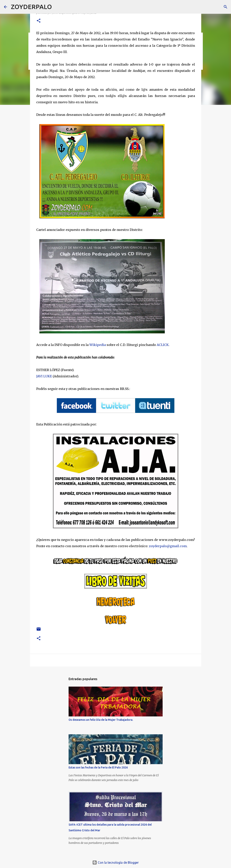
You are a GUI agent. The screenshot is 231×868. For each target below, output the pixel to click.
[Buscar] (57, 7)
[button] (39, 21)
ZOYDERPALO (31, 7)
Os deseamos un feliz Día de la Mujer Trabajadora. (101, 720)
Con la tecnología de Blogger (115, 863)
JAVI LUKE (44, 376)
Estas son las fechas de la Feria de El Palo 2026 (98, 767)
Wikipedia (98, 345)
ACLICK (163, 345)
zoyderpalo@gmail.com (168, 546)
